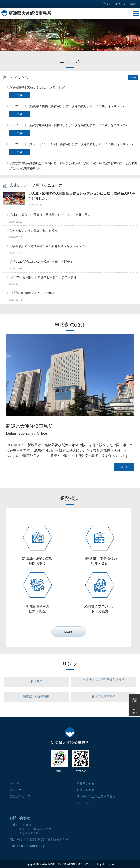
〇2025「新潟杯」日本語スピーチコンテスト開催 (43, 277)
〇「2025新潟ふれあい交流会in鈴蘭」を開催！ (41, 261)
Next (138, 34)
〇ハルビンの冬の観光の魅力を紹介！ (35, 230)
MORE (133, 77)
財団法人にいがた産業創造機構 (104, 679)
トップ (14, 783)
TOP (134, 711)
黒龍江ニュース (49, 185)
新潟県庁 (36, 681)
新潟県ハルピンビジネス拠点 (96, 796)
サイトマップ (86, 802)
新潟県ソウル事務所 (36, 696)
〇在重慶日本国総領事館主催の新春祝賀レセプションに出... (50, 246)
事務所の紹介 (86, 783)
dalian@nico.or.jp (33, 846)
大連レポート (21, 185)
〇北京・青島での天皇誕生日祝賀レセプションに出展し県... (50, 215)
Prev (2, 34)
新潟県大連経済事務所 (26, 13)
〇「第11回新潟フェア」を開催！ (32, 293)
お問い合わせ (86, 790)
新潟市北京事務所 (104, 696)
